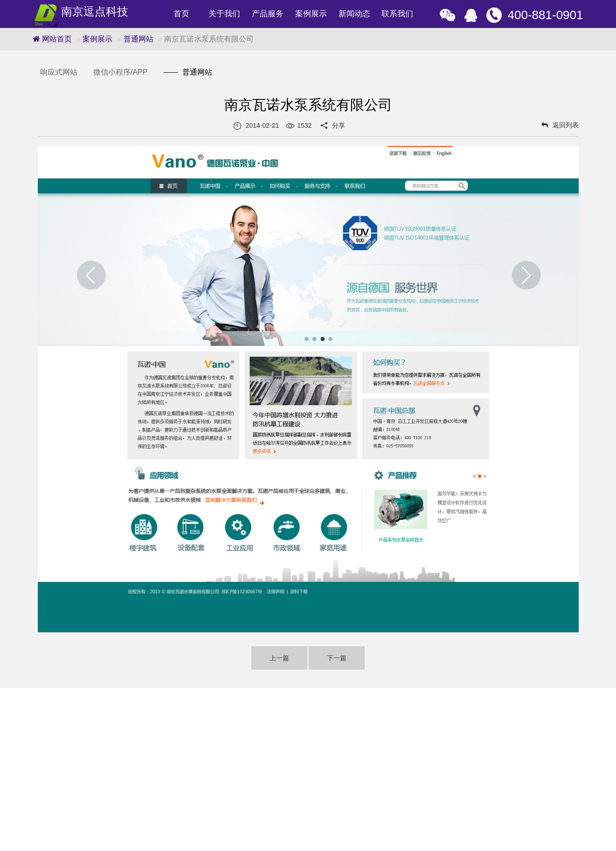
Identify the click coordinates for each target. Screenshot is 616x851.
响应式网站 (59, 72)
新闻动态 (354, 14)
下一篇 (337, 658)
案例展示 (311, 14)
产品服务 (268, 14)
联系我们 (397, 14)
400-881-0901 (546, 15)
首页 (181, 14)
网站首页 (52, 39)
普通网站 (138, 39)
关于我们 (224, 14)
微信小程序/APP (120, 72)
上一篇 (279, 658)
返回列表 (560, 125)
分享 (339, 125)
